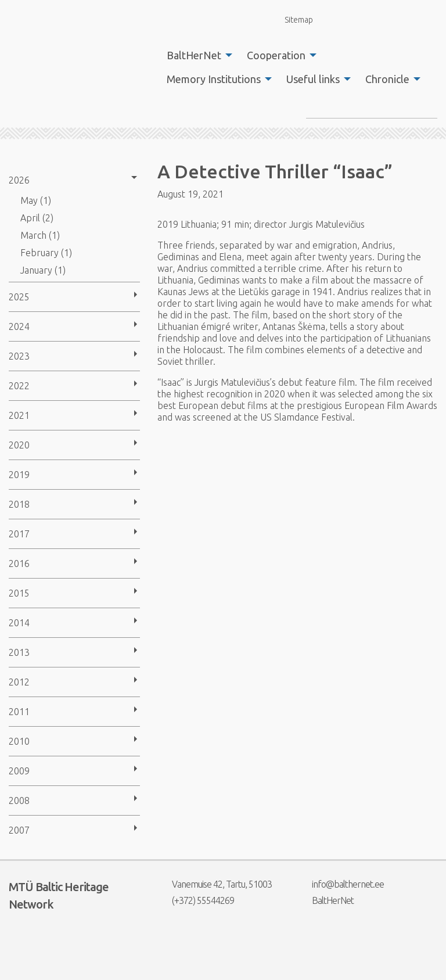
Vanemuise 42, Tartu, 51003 (215, 884)
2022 (19, 386)
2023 (19, 356)
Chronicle (387, 79)
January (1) (43, 270)
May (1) (36, 200)
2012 (19, 682)
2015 (19, 593)
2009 (19, 771)
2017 (19, 534)
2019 (19, 475)
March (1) (40, 235)
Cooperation (276, 55)
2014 (19, 623)
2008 (19, 800)
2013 (19, 652)
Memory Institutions (214, 79)
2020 (19, 445)
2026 (19, 180)
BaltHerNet (194, 55)
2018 (19, 504)
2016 (19, 563)
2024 (19, 326)
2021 (19, 415)
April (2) (37, 218)
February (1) (46, 253)
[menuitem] (196, 55)
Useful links (313, 79)
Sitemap (292, 19)
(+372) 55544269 (196, 900)
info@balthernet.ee (341, 884)
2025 (19, 297)
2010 (19, 741)
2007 (19, 830)
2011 (19, 712)
